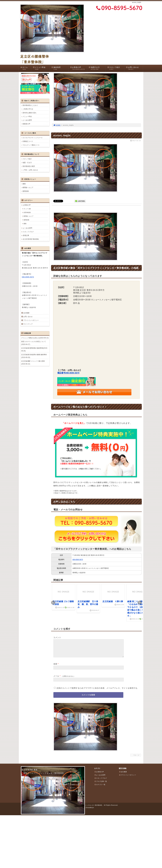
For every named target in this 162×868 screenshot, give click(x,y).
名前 (55, 667)
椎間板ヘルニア (28, 188)
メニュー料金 (41, 68)
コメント (57, 637)
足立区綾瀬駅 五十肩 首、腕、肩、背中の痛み (88, 604)
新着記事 (26, 235)
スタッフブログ (28, 232)
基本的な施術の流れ (29, 113)
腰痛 (24, 184)
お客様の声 (79, 68)
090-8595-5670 (78, 560)
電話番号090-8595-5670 (68, 373)
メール (56, 679)
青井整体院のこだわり (30, 105)
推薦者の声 (26, 124)
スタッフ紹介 (116, 68)
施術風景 (60, 68)
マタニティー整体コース (31, 145)
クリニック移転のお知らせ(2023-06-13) (35, 338)
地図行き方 (97, 68)
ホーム (26, 68)
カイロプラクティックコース (33, 138)
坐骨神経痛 (27, 212)
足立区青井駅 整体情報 (31, 239)
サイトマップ (28, 324)
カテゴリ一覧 (100, 788)
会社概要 (26, 313)
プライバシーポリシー (31, 320)
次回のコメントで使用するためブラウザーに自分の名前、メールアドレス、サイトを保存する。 (98, 691)
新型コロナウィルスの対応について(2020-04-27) (34, 343)
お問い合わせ (134, 68)
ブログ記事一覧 (101, 784)
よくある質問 (27, 120)
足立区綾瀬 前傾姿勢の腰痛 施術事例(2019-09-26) (34, 356)
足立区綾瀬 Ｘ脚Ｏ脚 (113, 601)
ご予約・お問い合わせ (30, 170)
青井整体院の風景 (29, 166)
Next (140, 603)
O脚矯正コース (28, 141)
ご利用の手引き (28, 109)
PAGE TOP (135, 758)
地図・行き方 (27, 163)
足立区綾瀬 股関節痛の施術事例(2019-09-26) (34, 349)
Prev (53, 603)
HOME (57, 125)
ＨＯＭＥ (74, 775)
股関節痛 (26, 191)
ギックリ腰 (27, 209)
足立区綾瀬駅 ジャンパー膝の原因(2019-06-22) (33, 362)
